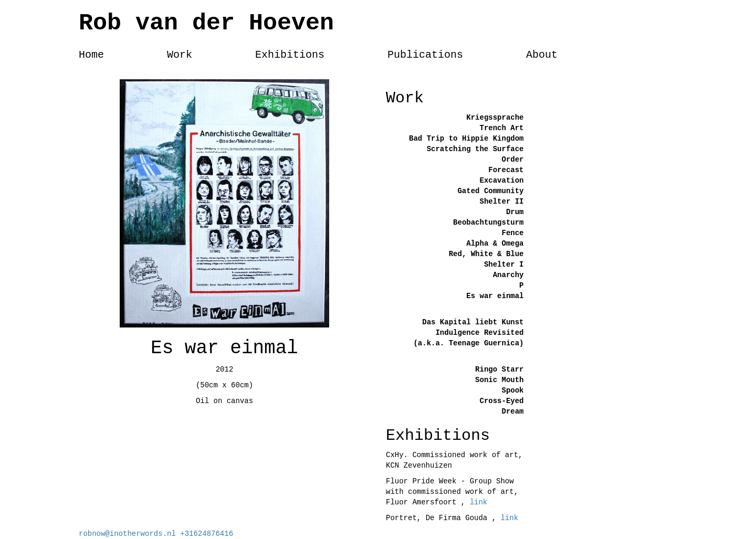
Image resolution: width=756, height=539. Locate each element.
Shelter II (501, 202)
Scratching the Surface (475, 149)
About (542, 55)
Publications (425, 55)
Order (512, 160)
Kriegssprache (495, 118)
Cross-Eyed (501, 401)
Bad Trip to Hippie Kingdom (466, 139)
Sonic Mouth (499, 380)
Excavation (501, 181)
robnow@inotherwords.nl (129, 534)
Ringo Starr (499, 369)
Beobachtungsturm (488, 223)
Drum (515, 212)
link (479, 502)
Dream (512, 411)
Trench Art (501, 128)
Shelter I (504, 265)
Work (180, 55)
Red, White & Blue (486, 254)
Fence (512, 233)
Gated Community (490, 191)
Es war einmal (495, 296)
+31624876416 (207, 534)
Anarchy (508, 275)
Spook (512, 390)
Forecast (506, 170)
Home (91, 55)
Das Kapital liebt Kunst (473, 322)
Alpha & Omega (495, 244)
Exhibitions (290, 55)
